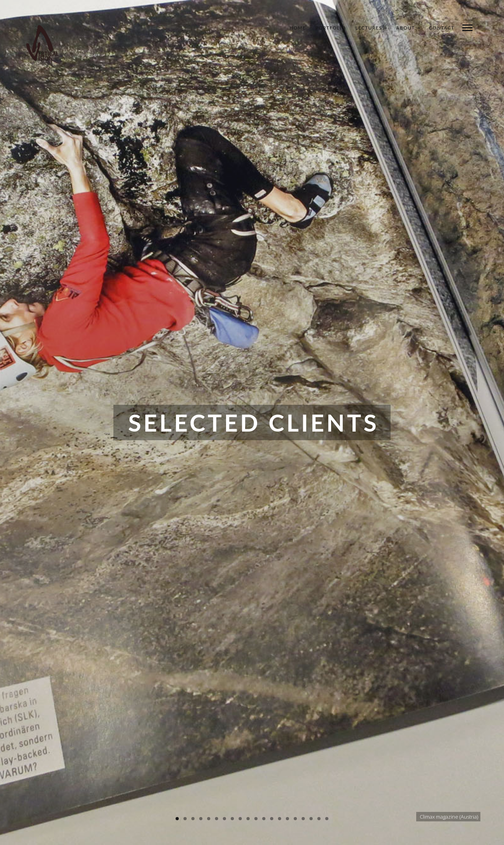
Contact (442, 28)
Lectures (369, 28)
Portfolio (331, 28)
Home (298, 28)
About (405, 28)
